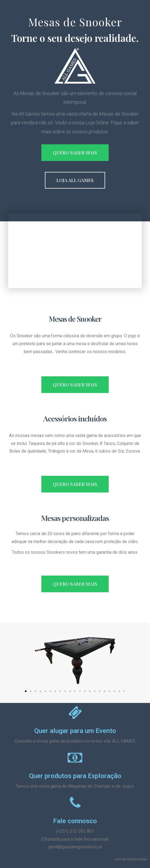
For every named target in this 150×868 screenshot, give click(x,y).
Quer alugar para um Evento (75, 731)
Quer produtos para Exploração (75, 776)
